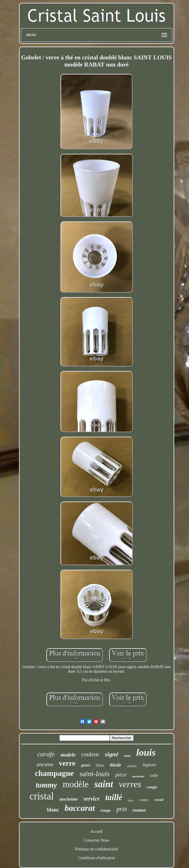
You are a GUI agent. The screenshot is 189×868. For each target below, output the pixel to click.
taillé (114, 797)
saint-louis (95, 774)
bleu (131, 800)
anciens (45, 764)
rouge (106, 810)
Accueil (97, 831)
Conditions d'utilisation (96, 858)
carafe (46, 754)
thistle (115, 765)
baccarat (80, 808)
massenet (138, 776)
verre (67, 763)
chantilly (132, 766)
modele (68, 755)
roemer (139, 810)
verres (130, 784)
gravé (86, 765)
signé (112, 754)
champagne (54, 773)
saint (104, 784)
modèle (76, 784)
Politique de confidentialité (97, 849)
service (92, 799)
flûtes (100, 765)
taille (154, 775)
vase (127, 756)
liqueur (149, 765)
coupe (152, 787)
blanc (53, 810)
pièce (121, 775)
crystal (159, 800)
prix (122, 809)
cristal (42, 796)
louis (146, 752)
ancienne (69, 799)
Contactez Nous (96, 840)
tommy (46, 785)
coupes (144, 800)
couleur (90, 754)
